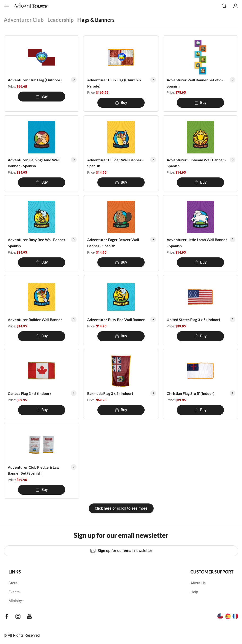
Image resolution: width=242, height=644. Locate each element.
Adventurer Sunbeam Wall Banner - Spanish (197, 163)
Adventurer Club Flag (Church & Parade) (114, 83)
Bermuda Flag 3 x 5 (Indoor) (110, 393)
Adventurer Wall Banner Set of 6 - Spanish (195, 83)
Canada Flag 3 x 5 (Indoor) (29, 393)
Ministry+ (16, 601)
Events (14, 592)
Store (13, 583)
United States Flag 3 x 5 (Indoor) (193, 320)
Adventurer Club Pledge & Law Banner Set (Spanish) (34, 470)
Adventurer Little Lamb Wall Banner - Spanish (197, 243)
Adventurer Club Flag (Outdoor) (35, 80)
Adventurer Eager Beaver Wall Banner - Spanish (113, 243)
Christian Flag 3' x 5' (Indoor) (190, 393)
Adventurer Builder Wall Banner (35, 320)
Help (194, 592)
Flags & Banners (96, 20)
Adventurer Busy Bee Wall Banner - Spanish (38, 243)
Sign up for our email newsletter (121, 551)
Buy (42, 96)
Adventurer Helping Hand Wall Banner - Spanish (34, 163)
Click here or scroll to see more (121, 508)
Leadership (60, 20)
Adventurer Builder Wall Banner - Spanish (115, 163)
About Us (198, 583)
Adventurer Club (24, 20)
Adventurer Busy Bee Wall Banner (116, 320)
